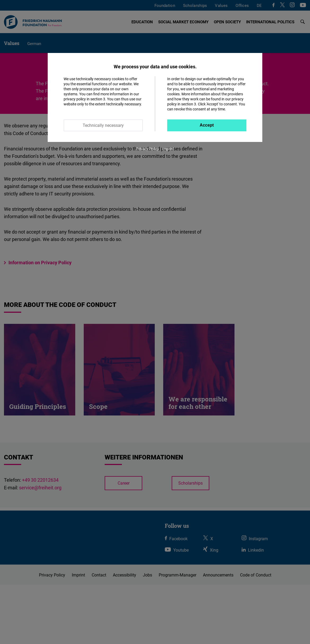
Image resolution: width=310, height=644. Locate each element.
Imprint (168, 149)
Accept (207, 125)
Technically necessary (103, 125)
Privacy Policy (148, 149)
